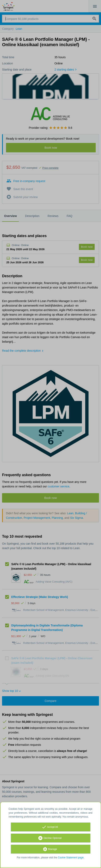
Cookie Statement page (71, 858)
